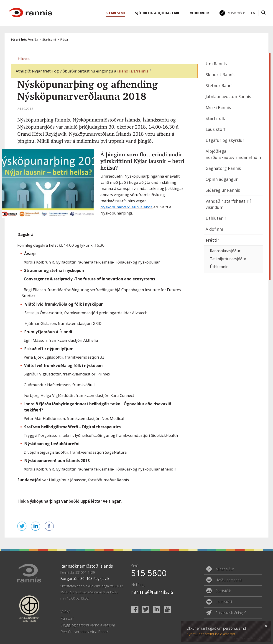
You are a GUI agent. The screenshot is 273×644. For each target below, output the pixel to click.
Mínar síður (236, 13)
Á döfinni (214, 229)
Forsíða (33, 39)
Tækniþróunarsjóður (228, 259)
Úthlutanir (216, 218)
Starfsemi (49, 39)
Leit (264, 13)
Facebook (135, 609)
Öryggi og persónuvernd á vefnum (88, 625)
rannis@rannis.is (152, 592)
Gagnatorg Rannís (223, 168)
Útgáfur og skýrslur (225, 140)
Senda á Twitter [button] (22, 526)
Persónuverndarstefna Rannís (85, 632)
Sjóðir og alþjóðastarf (157, 13)
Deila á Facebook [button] (49, 526)
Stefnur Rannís (220, 85)
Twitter (146, 609)
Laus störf (216, 129)
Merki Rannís (218, 107)
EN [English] (253, 13)
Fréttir (64, 39)
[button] (24, 59)
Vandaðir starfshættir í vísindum (228, 204)
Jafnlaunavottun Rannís (228, 96)
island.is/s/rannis (133, 71)
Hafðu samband (228, 580)
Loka (266, 626)
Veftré (65, 612)
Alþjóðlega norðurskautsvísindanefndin (233, 154)
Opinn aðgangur (222, 179)
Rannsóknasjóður (225, 251)
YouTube (168, 609)
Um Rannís (216, 64)
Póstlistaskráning (229, 613)
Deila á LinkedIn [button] (36, 526)
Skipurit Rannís (221, 75)
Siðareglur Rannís (223, 190)
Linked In (157, 609)
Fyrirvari (67, 618)
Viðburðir (199, 13)
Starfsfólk (215, 118)
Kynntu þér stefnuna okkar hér (211, 634)
